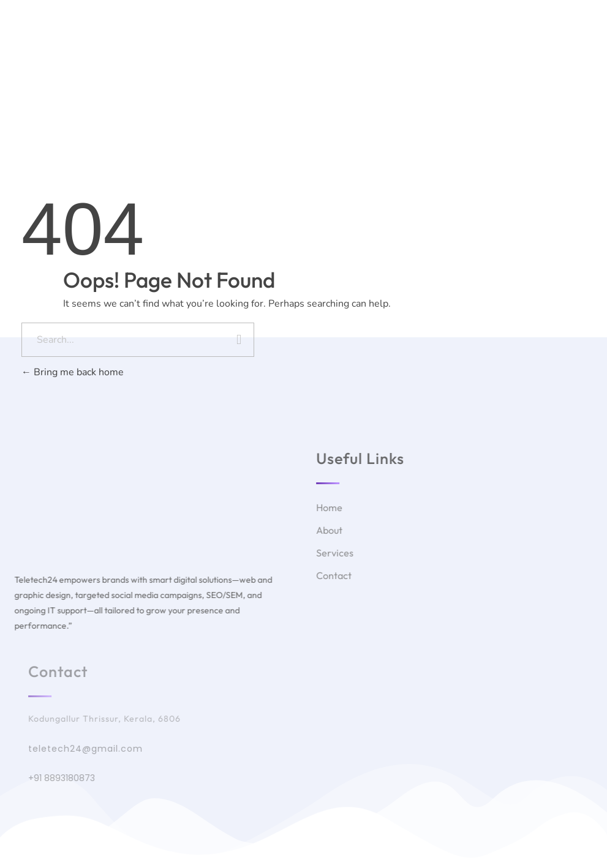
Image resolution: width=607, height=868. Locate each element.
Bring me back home (73, 372)
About (277, 53)
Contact (485, 53)
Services (330, 53)
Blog (437, 53)
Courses (387, 53)
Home (228, 53)
